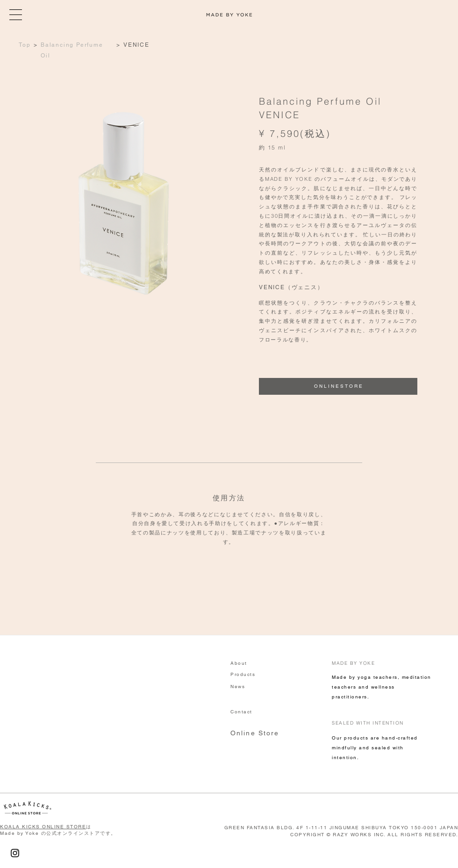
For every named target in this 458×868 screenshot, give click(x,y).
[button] (16, 15)
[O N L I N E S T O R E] (338, 386)
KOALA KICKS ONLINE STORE (43, 827)
